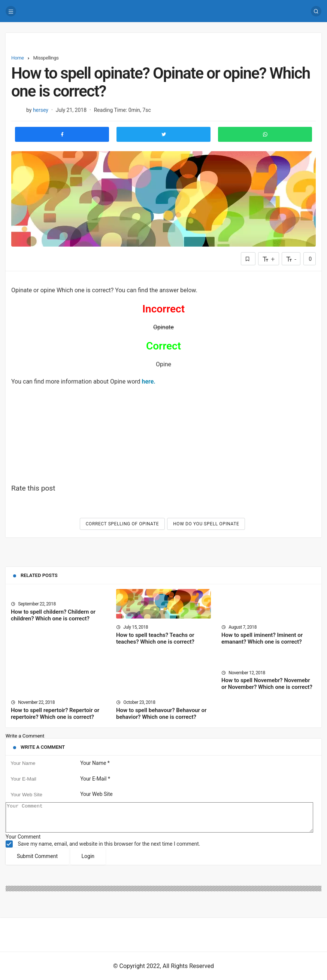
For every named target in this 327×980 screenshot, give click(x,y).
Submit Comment (37, 862)
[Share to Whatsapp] (265, 134)
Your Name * (95, 763)
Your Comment (23, 842)
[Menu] (11, 11)
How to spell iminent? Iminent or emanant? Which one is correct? (262, 638)
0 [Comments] (310, 259)
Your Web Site (96, 794)
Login (88, 862)
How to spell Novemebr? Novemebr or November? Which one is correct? (267, 684)
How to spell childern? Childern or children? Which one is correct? (53, 615)
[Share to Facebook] (62, 134)
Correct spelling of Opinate (122, 524)
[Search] (316, 11)
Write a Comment (25, 736)
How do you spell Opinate (206, 524)
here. (149, 381)
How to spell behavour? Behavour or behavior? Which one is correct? (161, 714)
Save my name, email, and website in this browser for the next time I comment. (109, 849)
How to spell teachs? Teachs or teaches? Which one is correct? (155, 638)
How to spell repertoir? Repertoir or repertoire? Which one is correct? (55, 714)
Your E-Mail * (95, 779)
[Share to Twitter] (163, 134)
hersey (41, 110)
